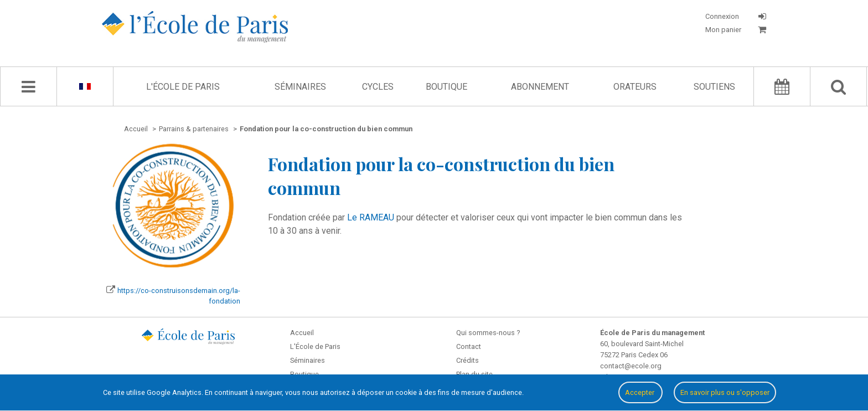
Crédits (467, 360)
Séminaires (300, 87)
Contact (469, 346)
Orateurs (635, 87)
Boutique (446, 87)
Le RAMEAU (371, 217)
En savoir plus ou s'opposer (725, 392)
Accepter (640, 392)
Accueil (302, 333)
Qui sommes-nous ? (488, 333)
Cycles (378, 87)
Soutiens (714, 87)
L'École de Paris (183, 87)
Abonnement (540, 87)
